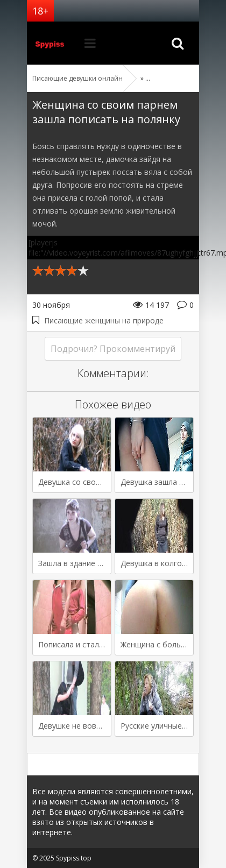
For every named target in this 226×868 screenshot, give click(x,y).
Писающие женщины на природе (104, 320)
